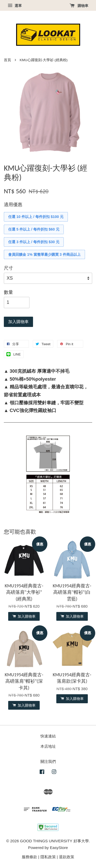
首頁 (7, 60)
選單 (15, 6)
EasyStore (59, 848)
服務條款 (29, 857)
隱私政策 (48, 857)
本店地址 (48, 746)
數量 (8, 292)
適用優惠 (13, 205)
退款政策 (67, 857)
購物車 (79, 6)
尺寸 (8, 268)
